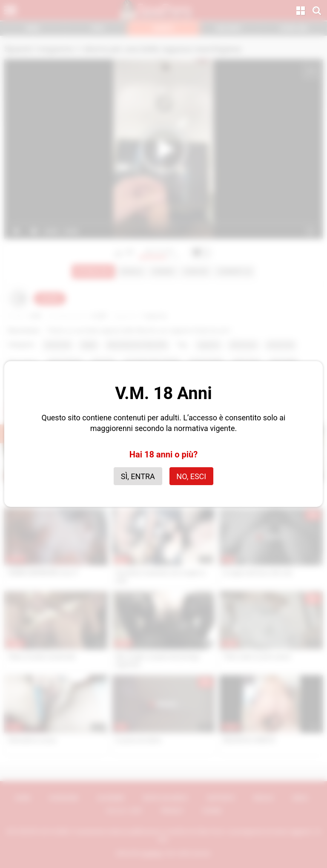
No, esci (191, 476)
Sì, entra (138, 476)
